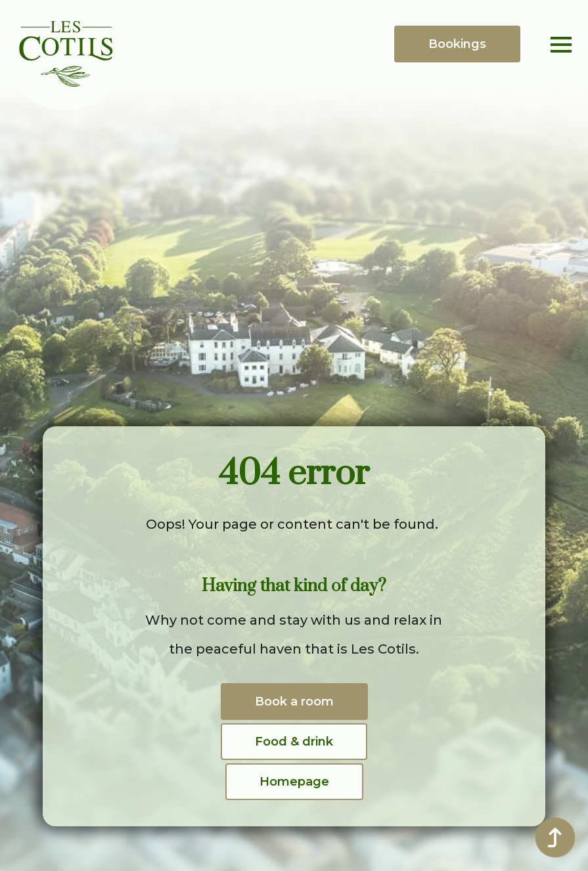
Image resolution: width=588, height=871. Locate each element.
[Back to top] (555, 837)
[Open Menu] (561, 45)
